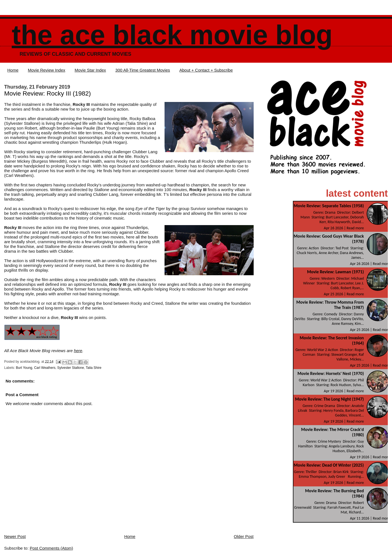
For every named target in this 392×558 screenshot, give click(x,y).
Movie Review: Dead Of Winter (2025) (329, 465)
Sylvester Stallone (71, 368)
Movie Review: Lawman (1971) (335, 272)
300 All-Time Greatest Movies (143, 70)
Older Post (244, 536)
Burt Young (24, 368)
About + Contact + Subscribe (206, 70)
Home (13, 70)
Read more (355, 228)
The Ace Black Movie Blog (172, 35)
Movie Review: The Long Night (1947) (329, 399)
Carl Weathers (45, 368)
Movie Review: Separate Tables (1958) (329, 206)
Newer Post (15, 536)
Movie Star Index (90, 70)
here (78, 351)
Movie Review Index (46, 70)
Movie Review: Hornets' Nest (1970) (330, 373)
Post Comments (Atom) (52, 548)
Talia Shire (94, 368)
